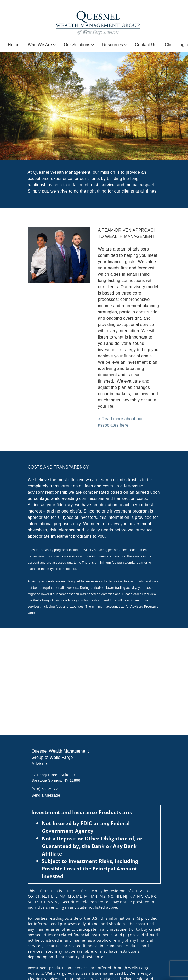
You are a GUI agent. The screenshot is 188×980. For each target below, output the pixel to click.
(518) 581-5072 (45, 789)
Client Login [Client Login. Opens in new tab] (176, 45)
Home (14, 45)
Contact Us (146, 45)
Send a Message (46, 795)
